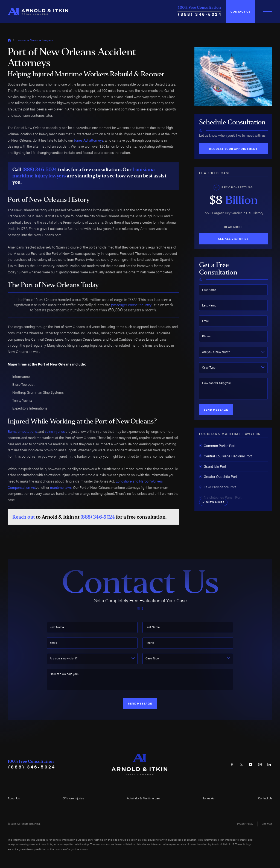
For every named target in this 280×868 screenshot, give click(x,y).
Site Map (267, 824)
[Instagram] (260, 765)
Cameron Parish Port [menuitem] (217, 446)
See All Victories (233, 239)
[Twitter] (241, 765)
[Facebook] (232, 765)
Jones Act (209, 798)
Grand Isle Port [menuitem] (213, 466)
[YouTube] (251, 765)
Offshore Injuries (73, 798)
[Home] (38, 12)
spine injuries (55, 431)
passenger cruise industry (131, 305)
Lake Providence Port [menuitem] (218, 487)
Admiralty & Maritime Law (144, 798)
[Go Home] (9, 40)
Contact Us (240, 11)
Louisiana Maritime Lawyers (35, 40)
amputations (27, 431)
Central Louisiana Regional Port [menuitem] (225, 456)
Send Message (216, 410)
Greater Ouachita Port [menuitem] (218, 477)
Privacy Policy (245, 824)
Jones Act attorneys (89, 140)
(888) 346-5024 (200, 14)
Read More (233, 227)
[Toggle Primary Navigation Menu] (268, 11)
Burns (12, 431)
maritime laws (61, 487)
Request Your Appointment (233, 149)
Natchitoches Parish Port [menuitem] (220, 497)
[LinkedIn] (269, 765)
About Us (14, 798)
